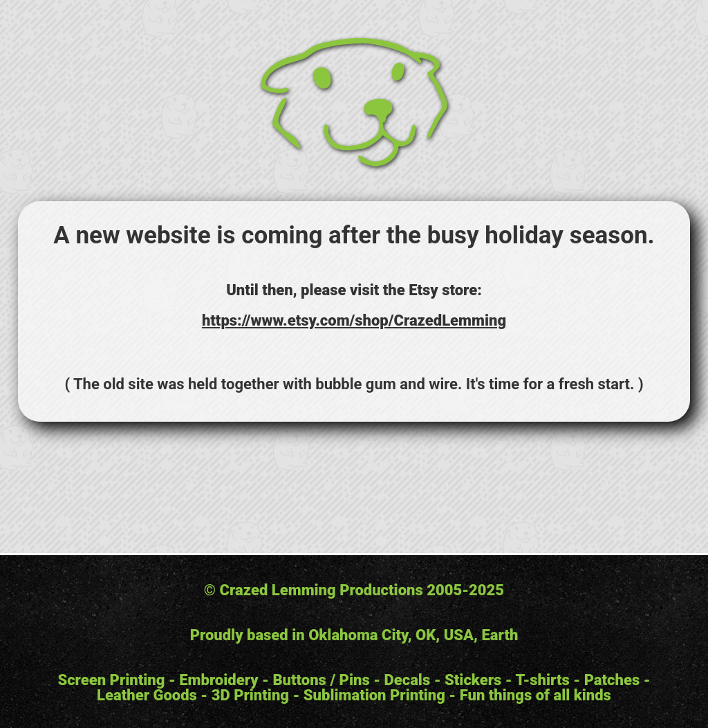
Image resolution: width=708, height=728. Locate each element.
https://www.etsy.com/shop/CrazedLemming (354, 320)
